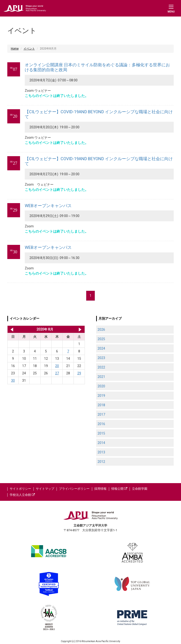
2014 (101, 443)
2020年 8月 (45, 329)
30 (13, 381)
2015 (101, 433)
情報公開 (119, 489)
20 (57, 366)
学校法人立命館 (22, 495)
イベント (29, 49)
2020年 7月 (11, 329)
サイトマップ (45, 489)
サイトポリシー (20, 489)
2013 (101, 452)
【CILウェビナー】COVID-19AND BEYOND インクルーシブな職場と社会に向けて (99, 114)
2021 (101, 377)
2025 (101, 339)
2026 (101, 330)
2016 (101, 424)
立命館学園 (140, 489)
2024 (101, 348)
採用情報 (100, 489)
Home (15, 49)
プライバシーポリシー (74, 489)
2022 (101, 367)
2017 (101, 414)
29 (79, 373)
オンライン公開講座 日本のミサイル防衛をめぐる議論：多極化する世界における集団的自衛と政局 (97, 67)
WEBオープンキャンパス (48, 206)
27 (57, 373)
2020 (101, 386)
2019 (101, 396)
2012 (101, 462)
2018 (101, 405)
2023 (101, 358)
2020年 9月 (80, 329)
